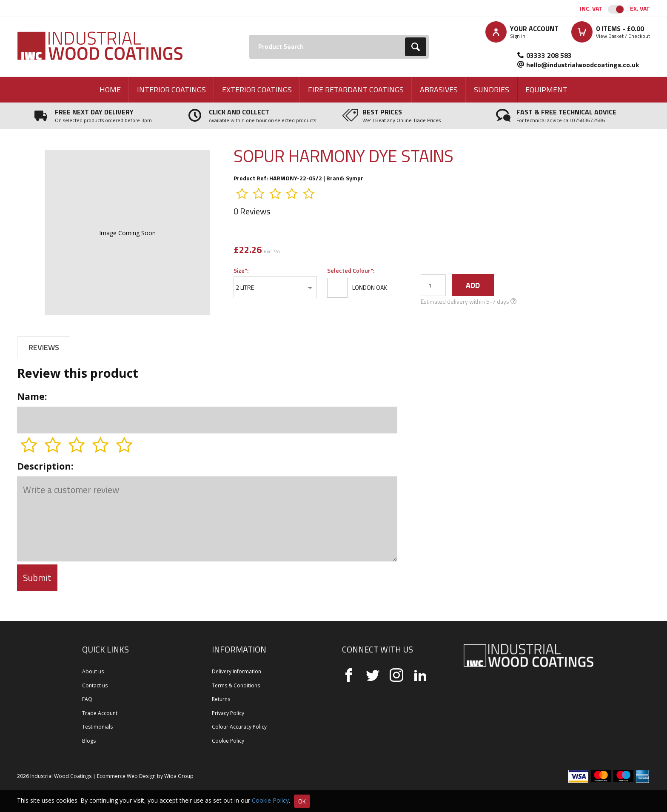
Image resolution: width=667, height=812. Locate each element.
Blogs (89, 741)
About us (93, 671)
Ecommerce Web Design (126, 776)
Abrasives (439, 90)
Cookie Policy (228, 741)
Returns (221, 699)
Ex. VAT (640, 8)
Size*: (241, 270)
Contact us (95, 685)
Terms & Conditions (236, 685)
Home (110, 90)
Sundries (492, 90)
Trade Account (100, 713)
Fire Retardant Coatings (356, 90)
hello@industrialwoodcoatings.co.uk (583, 65)
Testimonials (97, 727)
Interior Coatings (171, 90)
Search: (249, 35)
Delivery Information (237, 671)
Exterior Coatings (257, 90)
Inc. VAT (591, 8)
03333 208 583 (549, 55)
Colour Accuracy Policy (239, 727)
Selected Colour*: (351, 270)
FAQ (87, 699)
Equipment (546, 90)
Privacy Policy (228, 713)
